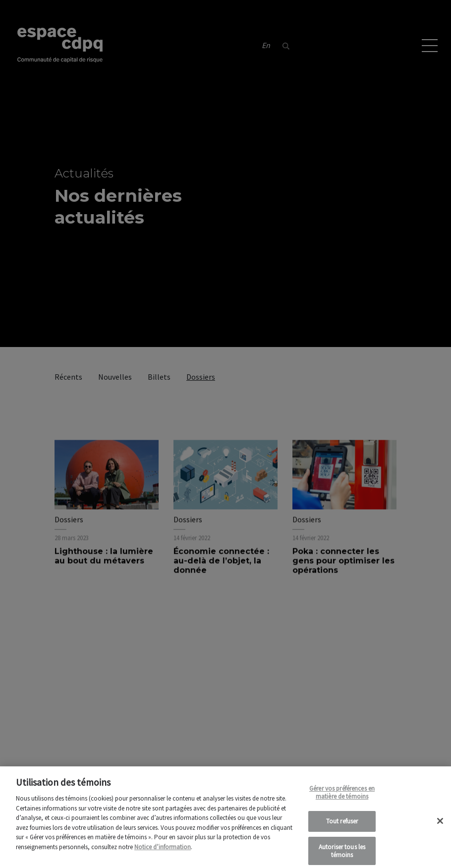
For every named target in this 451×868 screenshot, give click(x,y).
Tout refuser (342, 829)
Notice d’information (163, 854)
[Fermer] (440, 828)
